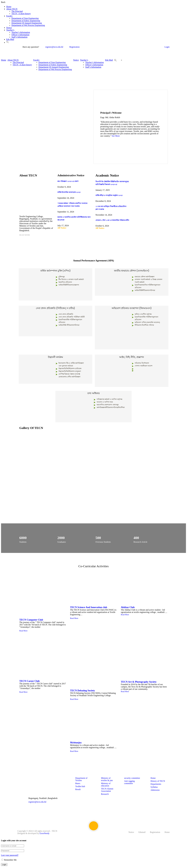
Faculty (9, 16)
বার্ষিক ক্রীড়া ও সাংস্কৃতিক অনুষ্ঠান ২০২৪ (109, 195)
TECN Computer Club (31, 620)
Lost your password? (10, 855)
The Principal (17, 11)
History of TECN (158, 781)
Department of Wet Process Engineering (28, 25)
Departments (156, 784)
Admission (155, 790)
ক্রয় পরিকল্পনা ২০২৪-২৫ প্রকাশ (68, 181)
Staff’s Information (19, 37)
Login (167, 47)
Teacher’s (10, 30)
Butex (78, 783)
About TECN (12, 9)
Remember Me (9, 860)
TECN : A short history (21, 14)
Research (105, 794)
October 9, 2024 (64, 187)
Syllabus (154, 787)
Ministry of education (106, 785)
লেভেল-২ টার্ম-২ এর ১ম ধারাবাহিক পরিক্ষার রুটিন (112, 220)
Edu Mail (10, 39)
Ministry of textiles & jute (107, 779)
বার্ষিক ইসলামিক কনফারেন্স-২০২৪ (69, 192)
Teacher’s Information (21, 32)
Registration (73, 47)
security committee (132, 778)
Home (9, 7)
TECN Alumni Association (107, 790)
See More (115, 136)
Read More (25, 235)
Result (78, 789)
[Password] (13, 851)
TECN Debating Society (82, 690)
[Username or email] (13, 846)
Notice (9, 28)
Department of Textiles (81, 779)
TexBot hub (80, 786)
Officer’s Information (20, 35)
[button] (8, 42)
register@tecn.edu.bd (53, 47)
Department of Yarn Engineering (25, 18)
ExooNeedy (45, 833)
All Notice (62, 228)
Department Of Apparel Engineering (27, 23)
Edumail (142, 832)
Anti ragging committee (129, 782)
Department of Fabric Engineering (26, 21)
